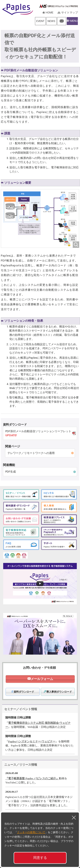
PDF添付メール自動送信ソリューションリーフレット (40, 433)
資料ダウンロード (23, 692)
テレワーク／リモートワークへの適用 (31, 453)
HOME (49, 12)
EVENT (40, 21)
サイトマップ (70, 12)
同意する (40, 858)
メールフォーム (42, 679)
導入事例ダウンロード (58, 692)
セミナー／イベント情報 (21, 709)
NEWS (51, 21)
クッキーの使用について (31, 832)
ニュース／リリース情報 (21, 765)
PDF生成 (11, 472)
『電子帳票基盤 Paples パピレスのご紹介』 (32, 778)
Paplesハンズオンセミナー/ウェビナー (32, 741)
